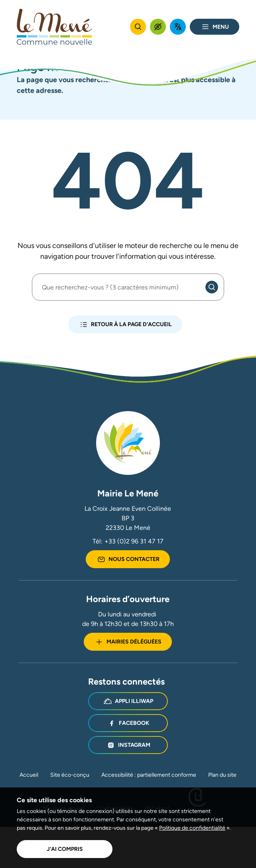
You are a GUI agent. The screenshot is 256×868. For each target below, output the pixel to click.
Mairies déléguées (128, 642)
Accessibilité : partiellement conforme (149, 775)
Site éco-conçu (70, 775)
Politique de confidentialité (192, 828)
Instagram (128, 745)
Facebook (128, 723)
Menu (215, 27)
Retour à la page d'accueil (125, 325)
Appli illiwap (128, 701)
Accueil (29, 775)
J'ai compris (65, 849)
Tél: (128, 541)
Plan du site (222, 775)
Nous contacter (128, 559)
